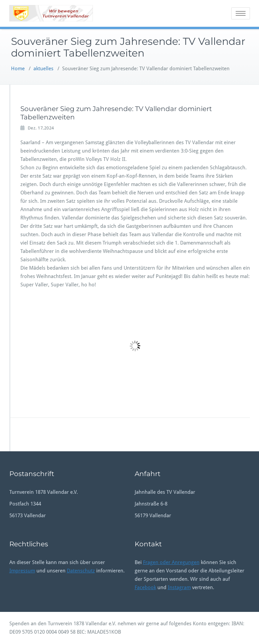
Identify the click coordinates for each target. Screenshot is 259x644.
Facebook (145, 587)
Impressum (22, 571)
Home (18, 69)
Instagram (179, 587)
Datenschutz (81, 571)
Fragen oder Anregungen (171, 562)
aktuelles (43, 69)
